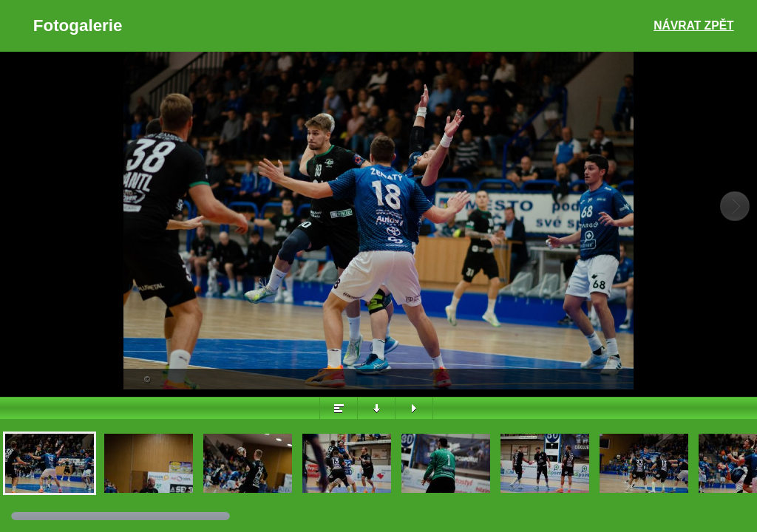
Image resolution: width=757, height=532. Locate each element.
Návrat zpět (693, 25)
